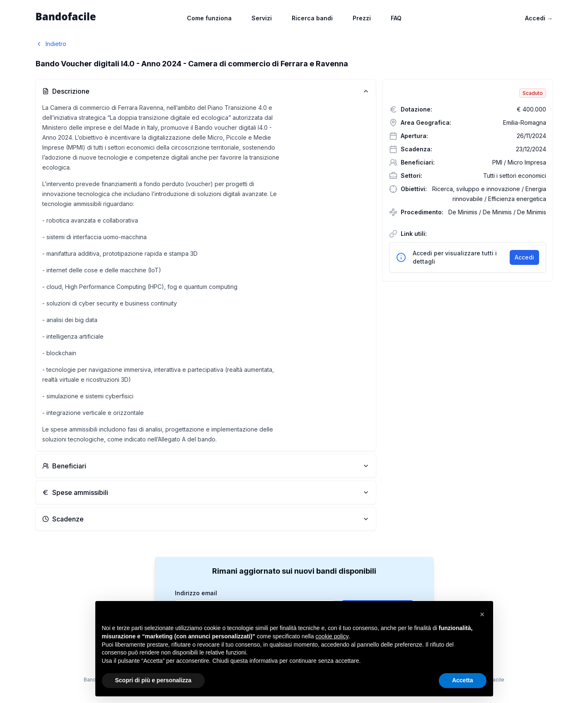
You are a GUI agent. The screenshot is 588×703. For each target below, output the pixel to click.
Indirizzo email (196, 593)
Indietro (51, 44)
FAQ (396, 18)
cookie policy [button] (332, 636)
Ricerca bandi (312, 18)
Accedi (539, 18)
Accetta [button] (463, 680)
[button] (482, 614)
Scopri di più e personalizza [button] (153, 680)
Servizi (262, 18)
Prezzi (362, 18)
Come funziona (209, 18)
